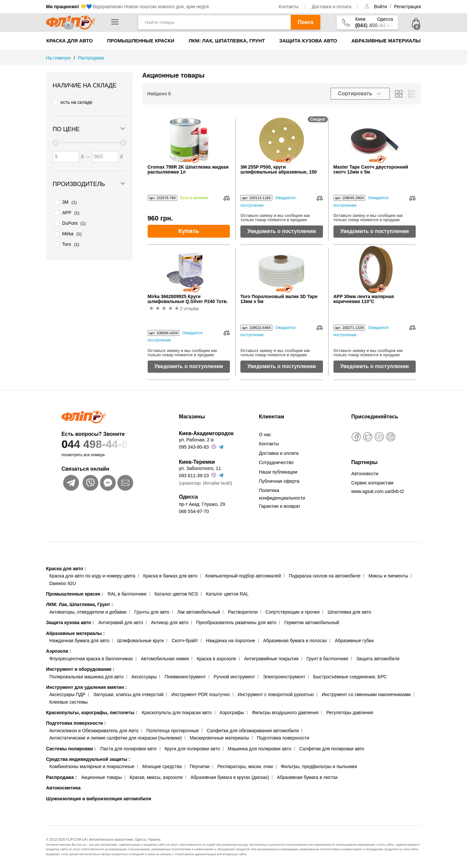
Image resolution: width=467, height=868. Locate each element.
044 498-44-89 (108, 444)
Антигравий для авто (121, 622)
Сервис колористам (372, 483)
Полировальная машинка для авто (86, 677)
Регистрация (407, 7)
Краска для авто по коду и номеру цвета (92, 576)
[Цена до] (105, 156)
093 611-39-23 (194, 476)
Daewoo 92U (63, 583)
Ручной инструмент (234, 677)
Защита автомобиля (378, 659)
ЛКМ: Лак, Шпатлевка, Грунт (227, 41)
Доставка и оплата (332, 7)
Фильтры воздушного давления (285, 713)
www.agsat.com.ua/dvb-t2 (378, 491)
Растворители (243, 612)
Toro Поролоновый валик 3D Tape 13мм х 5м (279, 299)
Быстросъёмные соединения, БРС (350, 677)
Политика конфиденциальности (282, 494)
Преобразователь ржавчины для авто (236, 622)
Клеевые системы (69, 702)
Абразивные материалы (386, 41)
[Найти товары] (214, 22)
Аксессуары (144, 677)
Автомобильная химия (165, 659)
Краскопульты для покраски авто (177, 713)
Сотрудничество (276, 462)
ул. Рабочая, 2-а (196, 440)
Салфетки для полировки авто (332, 749)
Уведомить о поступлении (282, 231)
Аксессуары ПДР (67, 694)
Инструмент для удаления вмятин (86, 687)
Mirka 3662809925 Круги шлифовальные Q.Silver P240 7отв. (188, 299)
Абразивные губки (354, 641)
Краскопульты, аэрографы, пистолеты (92, 713)
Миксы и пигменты (388, 576)
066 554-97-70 (194, 511)
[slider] (55, 142)
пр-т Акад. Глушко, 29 (202, 504)
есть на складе (73, 102)
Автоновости (365, 474)
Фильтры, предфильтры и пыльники (319, 766)
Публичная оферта (279, 481)
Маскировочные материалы (219, 738)
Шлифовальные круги (140, 641)
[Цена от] (66, 156)
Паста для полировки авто (128, 749)
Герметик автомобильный (312, 622)
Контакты (288, 7)
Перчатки (200, 766)
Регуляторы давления (350, 713)
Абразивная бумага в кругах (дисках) (230, 777)
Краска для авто (70, 41)
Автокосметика (63, 788)
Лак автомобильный (199, 612)
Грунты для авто (152, 612)
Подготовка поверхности (76, 723)
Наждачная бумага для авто (79, 641)
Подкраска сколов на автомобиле (325, 576)
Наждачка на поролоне (231, 641)
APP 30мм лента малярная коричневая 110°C (364, 299)
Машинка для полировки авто (260, 749)
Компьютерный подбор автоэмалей (243, 576)
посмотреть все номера (83, 455)
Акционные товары (101, 777)
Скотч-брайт (185, 641)
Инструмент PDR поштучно (201, 694)
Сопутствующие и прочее (293, 612)
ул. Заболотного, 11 (200, 468)
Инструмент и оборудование (80, 669)
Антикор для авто (170, 622)
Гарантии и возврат (280, 506)
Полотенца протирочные (173, 731)
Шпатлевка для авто (349, 612)
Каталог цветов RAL (227, 594)
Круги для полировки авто (192, 749)
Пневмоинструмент (185, 677)
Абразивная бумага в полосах (295, 641)
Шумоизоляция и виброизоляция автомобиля (99, 799)
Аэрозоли (59, 651)
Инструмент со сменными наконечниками (366, 694)
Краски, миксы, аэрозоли (156, 777)
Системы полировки (71, 749)
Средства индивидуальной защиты (88, 759)
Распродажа (61, 777)
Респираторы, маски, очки (245, 766)
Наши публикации (278, 472)
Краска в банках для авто (170, 576)
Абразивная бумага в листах (307, 777)
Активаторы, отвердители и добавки (88, 612)
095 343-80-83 (194, 447)
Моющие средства (162, 766)
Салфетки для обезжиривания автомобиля (253, 731)
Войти (381, 7)
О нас (265, 434)
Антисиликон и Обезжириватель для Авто (94, 731)
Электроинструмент (284, 677)
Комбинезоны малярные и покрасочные (92, 766)
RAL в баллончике (127, 594)
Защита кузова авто (308, 41)
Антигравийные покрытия (271, 659)
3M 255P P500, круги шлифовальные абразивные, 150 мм (279, 170)
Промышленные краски (141, 41)
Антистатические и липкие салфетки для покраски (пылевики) (116, 738)
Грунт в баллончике (327, 659)
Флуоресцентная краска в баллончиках (91, 659)
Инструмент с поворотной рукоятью (276, 694)
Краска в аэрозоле (216, 659)
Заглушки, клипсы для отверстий (129, 694)
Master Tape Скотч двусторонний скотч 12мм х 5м (371, 170)
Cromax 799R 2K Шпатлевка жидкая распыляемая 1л (188, 170)
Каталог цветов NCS (176, 594)
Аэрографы (232, 713)
